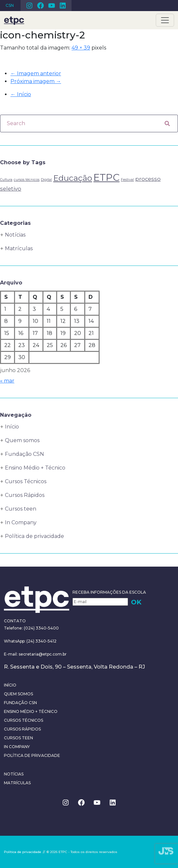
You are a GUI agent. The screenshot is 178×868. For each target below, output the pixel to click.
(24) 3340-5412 (41, 641)
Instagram (29, 6)
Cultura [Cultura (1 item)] (6, 180)
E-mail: (11, 654)
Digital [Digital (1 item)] (46, 180)
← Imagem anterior (36, 73)
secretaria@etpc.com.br (43, 654)
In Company (21, 522)
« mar (7, 381)
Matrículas (19, 248)
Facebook (40, 6)
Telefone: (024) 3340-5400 (31, 628)
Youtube (52, 6)
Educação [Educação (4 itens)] (73, 178)
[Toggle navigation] (165, 20)
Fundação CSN (24, 454)
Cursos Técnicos (26, 481)
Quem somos (22, 440)
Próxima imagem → (36, 81)
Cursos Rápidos (25, 495)
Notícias (15, 235)
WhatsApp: (15, 641)
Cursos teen (21, 509)
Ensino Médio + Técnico (35, 468)
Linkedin (63, 6)
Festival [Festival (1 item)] (127, 180)
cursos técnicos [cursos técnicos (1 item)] (27, 180)
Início (21, 94)
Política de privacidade (34, 536)
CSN (10, 5)
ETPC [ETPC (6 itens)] (106, 177)
